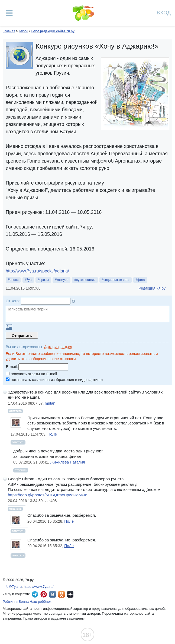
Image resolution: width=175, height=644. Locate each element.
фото (141, 280)
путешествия (86, 280)
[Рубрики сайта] (9, 13)
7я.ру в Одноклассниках (61, 594)
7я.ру (70, 594)
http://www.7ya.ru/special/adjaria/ (37, 271)
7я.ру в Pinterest (44, 594)
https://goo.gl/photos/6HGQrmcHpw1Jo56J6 (48, 495)
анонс (14, 280)
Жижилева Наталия (67, 462)
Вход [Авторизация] (164, 12)
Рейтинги (10, 602)
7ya (29, 280)
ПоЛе (52, 434)
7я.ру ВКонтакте (53, 594)
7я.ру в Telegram (35, 594)
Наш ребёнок (41, 602)
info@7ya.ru (12, 587)
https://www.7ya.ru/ (39, 587)
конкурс (62, 280)
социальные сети (116, 280)
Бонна (24, 602)
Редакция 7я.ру (152, 288)
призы (44, 280)
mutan (50, 403)
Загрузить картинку (9, 327)
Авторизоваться (58, 347)
